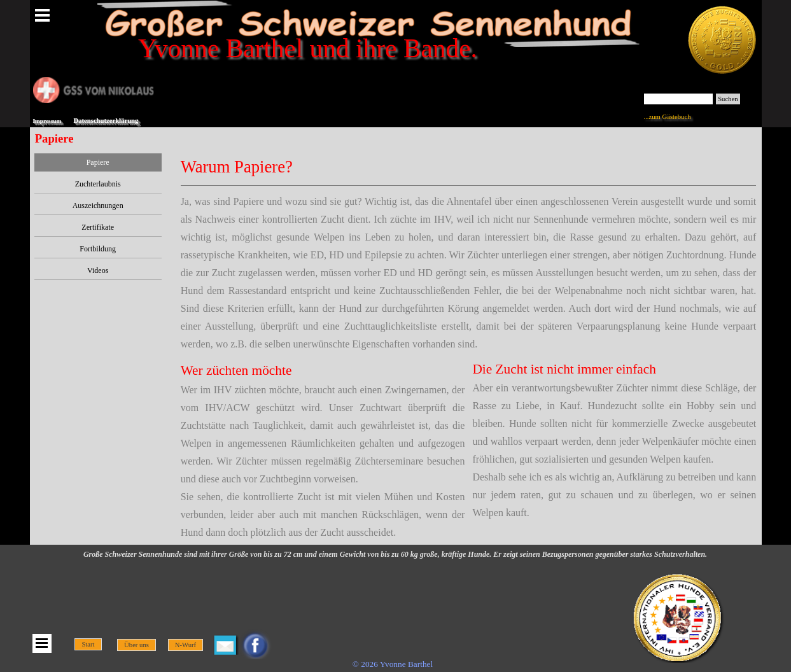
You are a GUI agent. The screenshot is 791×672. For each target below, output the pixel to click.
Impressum (47, 121)
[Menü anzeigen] (43, 15)
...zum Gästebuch (668, 117)
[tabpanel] (469, 253)
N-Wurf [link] (185, 645)
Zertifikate (98, 227)
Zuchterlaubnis (98, 184)
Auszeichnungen (98, 206)
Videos (98, 270)
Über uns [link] (136, 645)
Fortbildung (98, 249)
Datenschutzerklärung (106, 121)
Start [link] (88, 644)
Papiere (98, 162)
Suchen (728, 99)
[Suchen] (679, 99)
